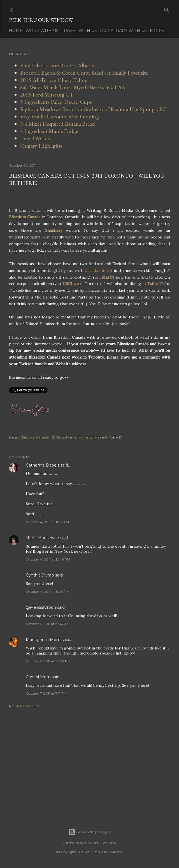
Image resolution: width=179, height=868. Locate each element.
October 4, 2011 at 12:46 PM (48, 559)
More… (158, 31)
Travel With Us (79, 31)
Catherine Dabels (43, 465)
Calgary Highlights (41, 146)
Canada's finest (98, 270)
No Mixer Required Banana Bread (58, 124)
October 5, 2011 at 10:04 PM (48, 661)
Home (16, 31)
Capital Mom (38, 677)
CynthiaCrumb (40, 575)
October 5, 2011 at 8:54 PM (47, 624)
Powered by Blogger (90, 832)
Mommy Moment (93, 437)
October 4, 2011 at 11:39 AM (47, 522)
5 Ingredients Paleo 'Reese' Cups (56, 102)
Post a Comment (25, 706)
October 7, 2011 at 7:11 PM (46, 693)
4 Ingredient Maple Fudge (49, 131)
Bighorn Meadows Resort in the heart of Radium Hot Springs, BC (93, 109)
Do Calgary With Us (123, 31)
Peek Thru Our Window (41, 20)
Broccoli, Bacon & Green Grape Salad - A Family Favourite (84, 73)
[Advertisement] (89, 761)
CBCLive (57, 437)
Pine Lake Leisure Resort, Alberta (57, 65)
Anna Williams (104, 843)
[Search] (167, 9)
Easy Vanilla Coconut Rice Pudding (60, 116)
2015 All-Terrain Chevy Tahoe (54, 80)
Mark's (71, 437)
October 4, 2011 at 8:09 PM (48, 592)
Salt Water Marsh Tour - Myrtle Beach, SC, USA (73, 87)
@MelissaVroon (41, 607)
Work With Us (42, 31)
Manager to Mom (43, 640)
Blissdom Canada (35, 437)
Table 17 (116, 437)
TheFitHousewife (42, 538)
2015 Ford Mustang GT (47, 95)
